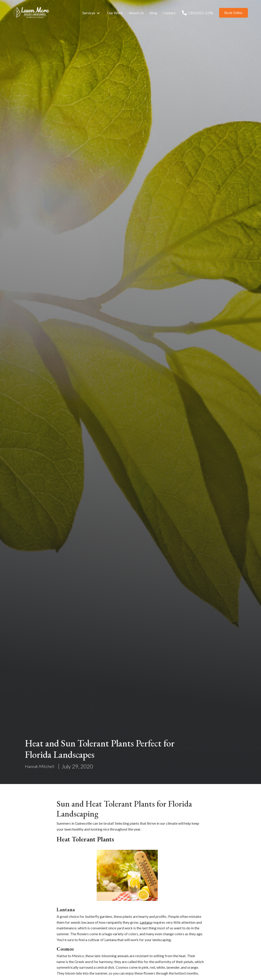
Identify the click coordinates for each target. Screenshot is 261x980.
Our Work (115, 13)
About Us (136, 13)
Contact (169, 13)
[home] (31, 13)
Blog (153, 13)
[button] (92, 13)
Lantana (146, 922)
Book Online (233, 13)
